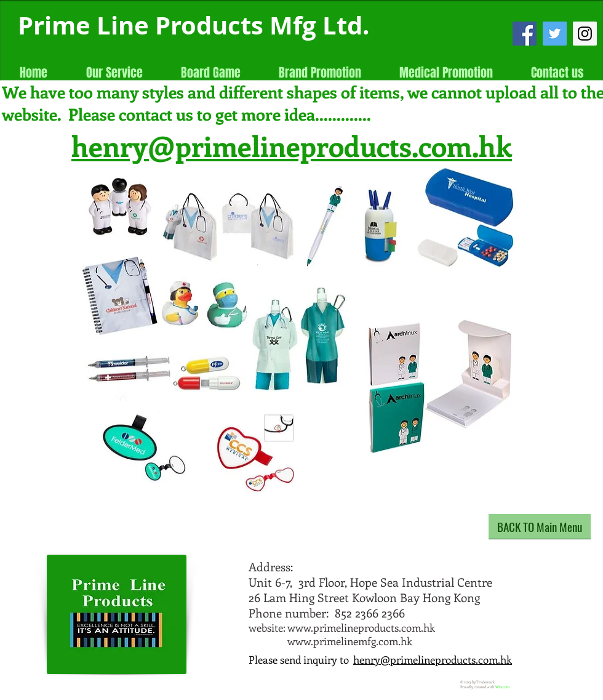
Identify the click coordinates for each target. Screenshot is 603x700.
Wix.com (502, 687)
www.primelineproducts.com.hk (361, 627)
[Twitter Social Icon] (555, 34)
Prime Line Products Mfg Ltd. (194, 25)
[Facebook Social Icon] (525, 34)
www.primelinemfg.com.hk (350, 641)
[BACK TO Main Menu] (540, 527)
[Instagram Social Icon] (585, 34)
